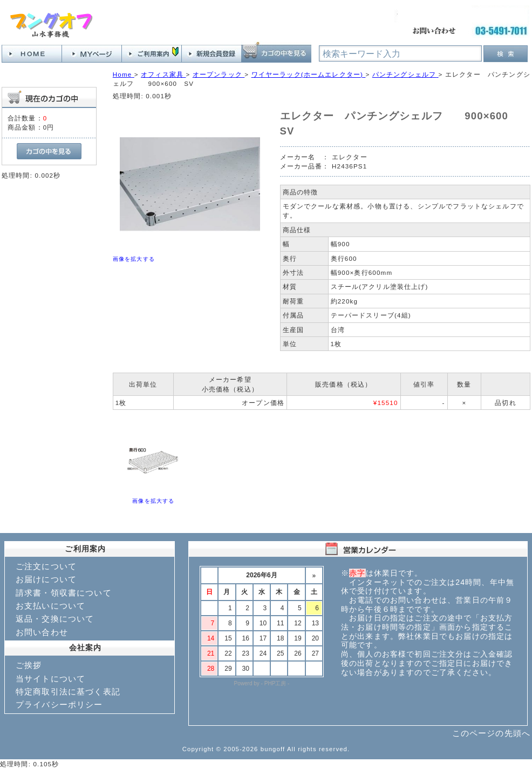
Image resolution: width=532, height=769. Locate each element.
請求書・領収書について (64, 593)
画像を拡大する (134, 259)
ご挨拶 (29, 665)
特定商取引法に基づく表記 (68, 692)
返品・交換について (55, 619)
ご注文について (46, 566)
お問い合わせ (42, 632)
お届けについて (46, 579)
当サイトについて (50, 679)
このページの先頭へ (491, 733)
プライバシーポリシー (59, 704)
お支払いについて (50, 606)
